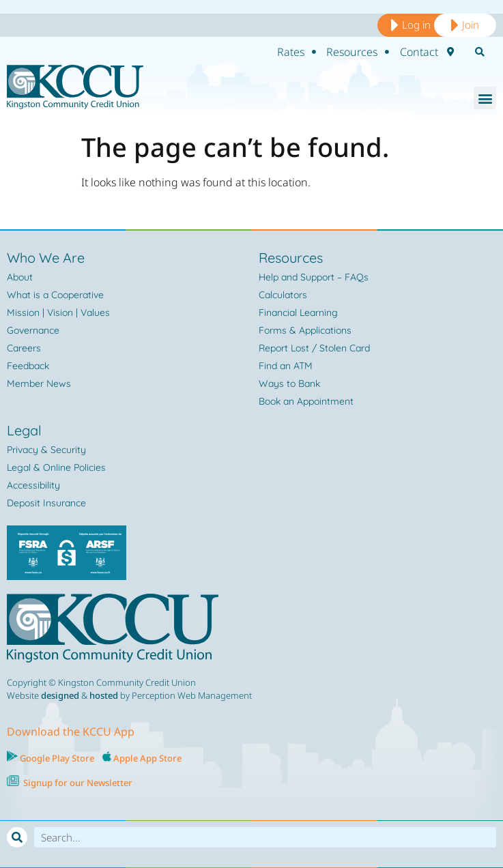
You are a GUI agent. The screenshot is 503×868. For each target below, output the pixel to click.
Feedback (28, 366)
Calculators (283, 295)
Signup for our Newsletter (78, 783)
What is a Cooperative (55, 295)
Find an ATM (286, 366)
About (20, 277)
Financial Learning (298, 313)
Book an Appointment (306, 401)
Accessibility (33, 485)
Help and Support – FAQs (314, 277)
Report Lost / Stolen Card (314, 348)
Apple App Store (147, 758)
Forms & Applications (305, 330)
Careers (24, 348)
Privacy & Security (46, 450)
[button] (485, 98)
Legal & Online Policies (56, 467)
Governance (33, 330)
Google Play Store (56, 758)
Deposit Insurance (46, 503)
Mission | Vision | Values (58, 313)
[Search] (17, 837)
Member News (39, 384)
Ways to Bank (289, 384)
